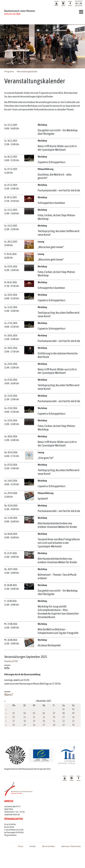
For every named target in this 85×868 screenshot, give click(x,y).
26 (34, 725)
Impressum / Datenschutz (71, 846)
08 (64, 713)
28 (54, 725)
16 (73, 717)
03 (14, 713)
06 (44, 713)
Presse (20, 846)
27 (44, 725)
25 (25, 725)
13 (44, 717)
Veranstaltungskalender (27, 72)
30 (73, 725)
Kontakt (33, 846)
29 (64, 725)
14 (54, 717)
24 (14, 725)
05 (34, 713)
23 (73, 721)
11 (25, 717)
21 (54, 721)
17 (14, 721)
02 (73, 709)
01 (64, 709)
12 (34, 717)
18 (25, 721)
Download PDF (11, 661)
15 (64, 717)
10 (14, 717)
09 (73, 713)
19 (34, 721)
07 (54, 713)
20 (44, 721)
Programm (9, 72)
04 (25, 713)
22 (64, 721)
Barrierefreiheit (48, 846)
